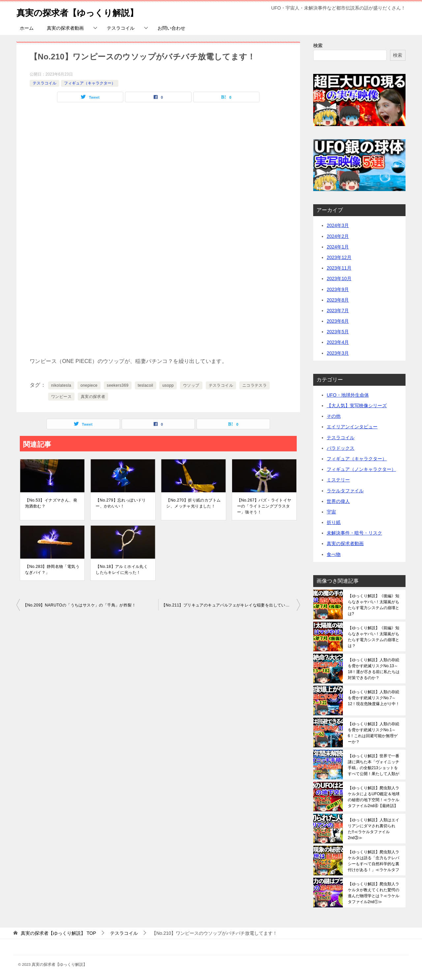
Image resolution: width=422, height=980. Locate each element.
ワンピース (61, 397)
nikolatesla (61, 385)
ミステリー (338, 480)
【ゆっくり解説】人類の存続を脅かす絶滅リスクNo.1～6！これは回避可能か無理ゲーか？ (374, 733)
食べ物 (334, 554)
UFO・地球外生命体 (348, 395)
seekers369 (118, 385)
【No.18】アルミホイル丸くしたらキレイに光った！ (122, 570)
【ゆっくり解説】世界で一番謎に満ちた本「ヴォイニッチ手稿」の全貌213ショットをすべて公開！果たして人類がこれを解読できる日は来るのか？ (374, 765)
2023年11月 (339, 268)
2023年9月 (338, 289)
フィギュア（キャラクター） (90, 83)
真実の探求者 (93, 397)
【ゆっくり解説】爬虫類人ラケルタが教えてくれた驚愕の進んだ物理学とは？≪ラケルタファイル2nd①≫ (374, 893)
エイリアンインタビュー (352, 427)
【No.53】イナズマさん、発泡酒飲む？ (51, 503)
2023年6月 (338, 321)
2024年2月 (338, 236)
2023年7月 (338, 310)
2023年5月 (338, 332)
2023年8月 (338, 300)
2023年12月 (339, 257)
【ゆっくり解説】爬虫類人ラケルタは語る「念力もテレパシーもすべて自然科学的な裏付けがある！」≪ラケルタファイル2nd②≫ (374, 861)
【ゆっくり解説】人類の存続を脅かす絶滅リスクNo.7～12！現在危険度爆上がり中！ (374, 698)
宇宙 (331, 512)
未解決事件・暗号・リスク (354, 533)
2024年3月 (338, 225)
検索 (318, 46)
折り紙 (334, 522)
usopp (168, 385)
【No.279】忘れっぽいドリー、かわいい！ (121, 503)
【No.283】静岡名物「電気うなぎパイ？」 (52, 570)
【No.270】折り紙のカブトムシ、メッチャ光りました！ (193, 503)
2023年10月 (339, 278)
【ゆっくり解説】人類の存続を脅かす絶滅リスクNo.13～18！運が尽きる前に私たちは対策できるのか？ (374, 669)
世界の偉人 (338, 501)
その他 (334, 416)
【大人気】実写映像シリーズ (357, 406)
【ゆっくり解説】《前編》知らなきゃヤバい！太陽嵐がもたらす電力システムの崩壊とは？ (374, 637)
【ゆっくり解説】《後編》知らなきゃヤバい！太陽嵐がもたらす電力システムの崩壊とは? (374, 605)
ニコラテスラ (255, 385)
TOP (58, 933)
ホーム (27, 28)
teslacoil (146, 385)
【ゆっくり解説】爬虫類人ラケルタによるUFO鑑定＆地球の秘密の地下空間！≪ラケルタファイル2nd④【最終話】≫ (374, 797)
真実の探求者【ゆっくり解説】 (87, 11)
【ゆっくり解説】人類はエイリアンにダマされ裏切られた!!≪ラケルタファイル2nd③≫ (374, 829)
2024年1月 (338, 247)
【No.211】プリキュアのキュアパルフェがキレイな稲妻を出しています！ (230, 605)
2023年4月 (338, 342)
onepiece (89, 385)
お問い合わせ (171, 28)
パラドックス (341, 448)
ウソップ (191, 385)
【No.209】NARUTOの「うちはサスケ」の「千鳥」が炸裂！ (79, 605)
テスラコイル (121, 28)
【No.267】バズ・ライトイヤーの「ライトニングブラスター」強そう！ (264, 506)
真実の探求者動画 (65, 28)
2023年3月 (338, 353)
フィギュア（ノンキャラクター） (361, 469)
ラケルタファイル (345, 491)
